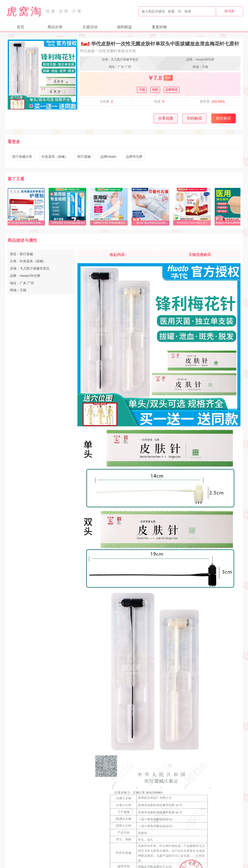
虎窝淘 (24, 11)
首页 (20, 27)
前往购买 (224, 118)
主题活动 (90, 27)
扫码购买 (195, 118)
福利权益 (124, 27)
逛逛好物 (159, 27)
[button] (31, 106)
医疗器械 (84, 157)
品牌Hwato (108, 157)
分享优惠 (166, 118)
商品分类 (55, 27)
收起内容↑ (118, 255)
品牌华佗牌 (134, 157)
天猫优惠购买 (200, 255)
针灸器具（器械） (55, 157)
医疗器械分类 (22, 157)
